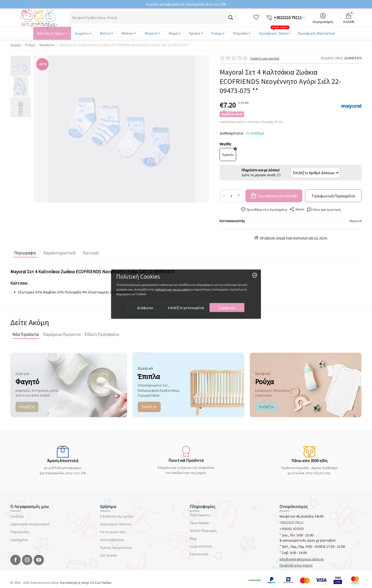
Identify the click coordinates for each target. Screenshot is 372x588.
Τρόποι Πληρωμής (203, 530)
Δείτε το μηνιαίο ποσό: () (261, 173)
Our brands (109, 555)
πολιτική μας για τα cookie (172, 289)
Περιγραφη (25, 253)
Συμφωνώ (227, 307)
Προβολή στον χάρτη (296, 565)
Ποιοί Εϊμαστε (200, 515)
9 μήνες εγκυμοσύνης (116, 547)
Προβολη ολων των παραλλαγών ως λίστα (294, 238)
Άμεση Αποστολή (63, 461)
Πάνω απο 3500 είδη (309, 461)
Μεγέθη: (226, 144)
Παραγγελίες (20, 532)
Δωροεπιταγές (201, 546)
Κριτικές (91, 253)
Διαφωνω (145, 307)
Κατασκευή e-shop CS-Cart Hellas (86, 583)
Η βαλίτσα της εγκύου (117, 516)
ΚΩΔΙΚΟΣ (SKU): (332, 58)
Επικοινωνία (199, 554)
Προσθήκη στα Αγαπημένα (264, 210)
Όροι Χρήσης (200, 523)
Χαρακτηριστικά (59, 253)
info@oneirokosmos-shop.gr (302, 559)
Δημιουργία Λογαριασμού (30, 524)
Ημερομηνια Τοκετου (116, 524)
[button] (297, 209)
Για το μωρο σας (113, 532)
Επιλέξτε (27, 407)
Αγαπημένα (19, 540)
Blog (193, 538)
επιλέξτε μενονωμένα (186, 307)
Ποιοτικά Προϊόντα (186, 460)
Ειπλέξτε (266, 407)
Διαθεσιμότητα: (232, 133)
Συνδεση (17, 516)
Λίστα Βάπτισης (112, 540)
